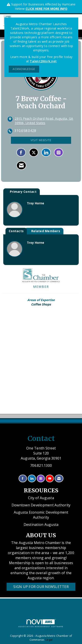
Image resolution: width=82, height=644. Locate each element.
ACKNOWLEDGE (24, 69)
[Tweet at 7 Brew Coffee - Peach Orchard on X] (34, 153)
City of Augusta (41, 498)
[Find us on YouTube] (50, 478)
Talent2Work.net (43, 61)
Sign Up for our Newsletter (41, 587)
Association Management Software (41, 623)
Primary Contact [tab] (23, 192)
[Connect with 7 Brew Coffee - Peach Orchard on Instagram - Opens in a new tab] (59, 153)
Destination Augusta (41, 525)
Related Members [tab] (46, 231)
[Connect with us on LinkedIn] (32, 478)
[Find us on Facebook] (23, 478)
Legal (49, 640)
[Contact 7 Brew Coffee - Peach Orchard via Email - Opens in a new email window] (21, 165)
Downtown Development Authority (41, 505)
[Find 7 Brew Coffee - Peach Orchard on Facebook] (21, 153)
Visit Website (41, 140)
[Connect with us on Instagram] (41, 478)
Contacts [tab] (16, 231)
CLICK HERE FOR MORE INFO (46, 9)
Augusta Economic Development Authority (41, 515)
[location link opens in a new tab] (44, 121)
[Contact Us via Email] (59, 478)
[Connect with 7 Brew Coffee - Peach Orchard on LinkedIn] (46, 153)
